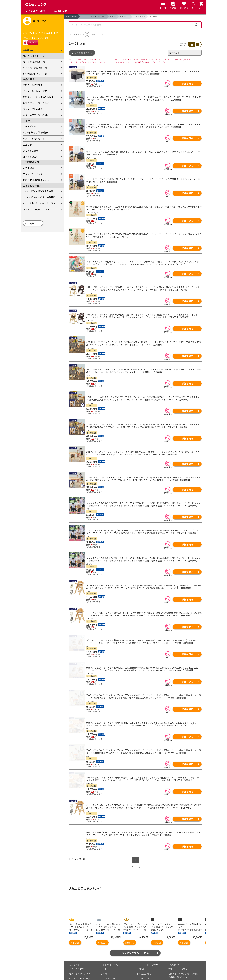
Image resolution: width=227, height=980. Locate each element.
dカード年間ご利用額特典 (36, 132)
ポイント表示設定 (109, 956)
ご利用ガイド (30, 126)
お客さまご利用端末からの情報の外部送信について (183, 953)
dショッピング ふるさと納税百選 (39, 197)
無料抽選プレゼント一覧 (35, 74)
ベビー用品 (125, 17)
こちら (103, 970)
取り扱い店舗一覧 (78, 961)
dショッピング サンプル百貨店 (38, 191)
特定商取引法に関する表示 (36, 180)
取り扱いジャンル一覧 (80, 956)
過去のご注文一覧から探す (36, 103)
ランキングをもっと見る (135, 931)
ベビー (113, 17)
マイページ (106, 952)
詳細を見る (187, 84)
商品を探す (74, 942)
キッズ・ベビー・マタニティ (94, 17)
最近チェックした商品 (80, 952)
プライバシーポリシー (34, 174)
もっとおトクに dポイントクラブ (39, 203)
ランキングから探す (33, 109)
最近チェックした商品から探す (38, 97)
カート (104, 947)
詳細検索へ (28, 50)
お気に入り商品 (77, 947)
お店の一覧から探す (33, 85)
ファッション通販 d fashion (37, 209)
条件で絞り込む (82, 53)
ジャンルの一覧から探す (35, 91)
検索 (197, 25)
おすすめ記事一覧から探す (36, 115)
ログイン (33, 223)
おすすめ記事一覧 (109, 942)
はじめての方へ (31, 157)
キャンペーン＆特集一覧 (35, 68)
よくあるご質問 (31, 151)
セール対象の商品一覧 (34, 62)
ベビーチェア (139, 17)
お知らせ (27, 145)
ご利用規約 (28, 168)
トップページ (71, 17)
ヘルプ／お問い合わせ (34, 139)
